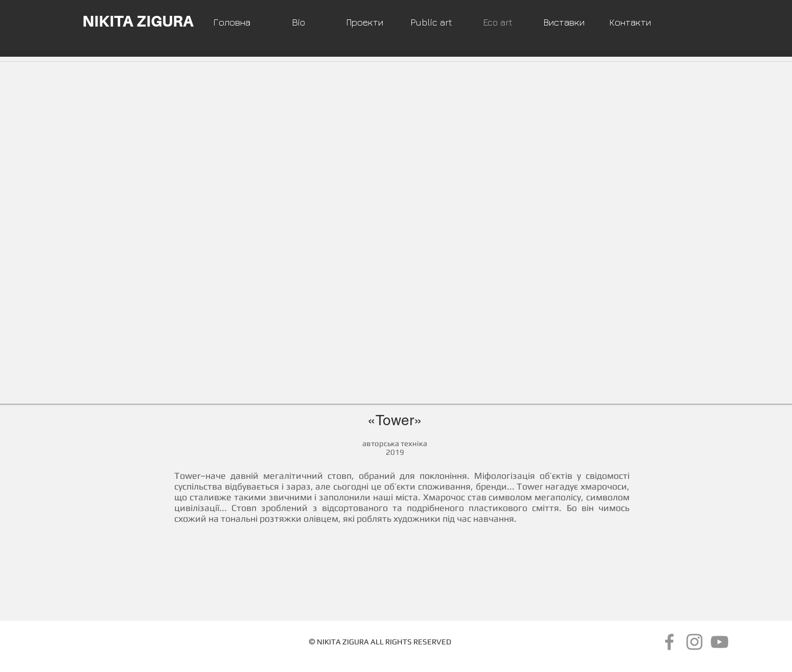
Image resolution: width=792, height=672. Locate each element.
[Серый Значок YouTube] (719, 642)
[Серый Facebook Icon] (669, 642)
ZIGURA (356, 642)
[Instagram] (694, 642)
